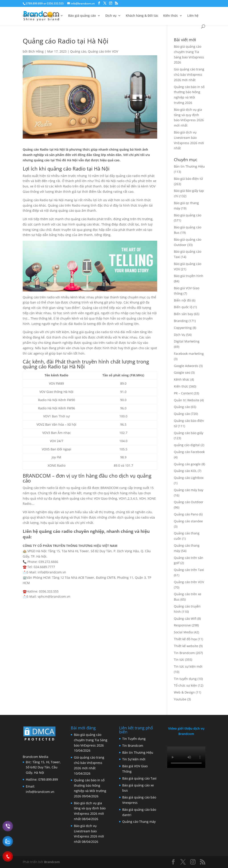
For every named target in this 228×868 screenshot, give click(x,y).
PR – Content (183, 393)
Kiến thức (171, 16)
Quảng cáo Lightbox (189, 478)
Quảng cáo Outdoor (189, 502)
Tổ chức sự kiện (185, 685)
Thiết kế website (186, 646)
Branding (181, 321)
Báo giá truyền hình (189, 276)
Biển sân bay (183, 314)
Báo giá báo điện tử (188, 179)
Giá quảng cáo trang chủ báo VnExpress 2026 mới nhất (189, 75)
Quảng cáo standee (188, 521)
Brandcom (52, 862)
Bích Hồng (36, 51)
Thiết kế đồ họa (185, 639)
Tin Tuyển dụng (134, 739)
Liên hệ (193, 16)
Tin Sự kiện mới (134, 759)
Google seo (182, 372)
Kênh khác (182, 379)
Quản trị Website (187, 400)
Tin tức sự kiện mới (188, 666)
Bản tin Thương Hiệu (189, 166)
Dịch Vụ (180, 335)
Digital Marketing (187, 341)
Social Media (183, 632)
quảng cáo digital (187, 445)
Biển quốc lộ (183, 307)
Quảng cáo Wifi (185, 619)
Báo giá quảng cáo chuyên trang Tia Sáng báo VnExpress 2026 (91, 740)
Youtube (180, 699)
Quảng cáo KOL (185, 471)
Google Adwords (186, 366)
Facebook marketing (189, 354)
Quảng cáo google (187, 464)
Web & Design (184, 692)
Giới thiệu (30, 16)
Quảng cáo (51, 16)
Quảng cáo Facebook (189, 452)
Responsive (182, 625)
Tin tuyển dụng (185, 679)
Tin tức (179, 660)
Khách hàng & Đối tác (142, 16)
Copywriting (183, 328)
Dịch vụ (111, 16)
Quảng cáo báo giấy (189, 433)
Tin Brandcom (184, 653)
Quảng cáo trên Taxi (189, 570)
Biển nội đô (182, 300)
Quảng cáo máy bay (189, 490)
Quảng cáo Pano (186, 514)
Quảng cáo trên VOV (103, 51)
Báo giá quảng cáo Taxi (139, 778)
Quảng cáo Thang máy (139, 822)
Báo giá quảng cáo (82, 16)
